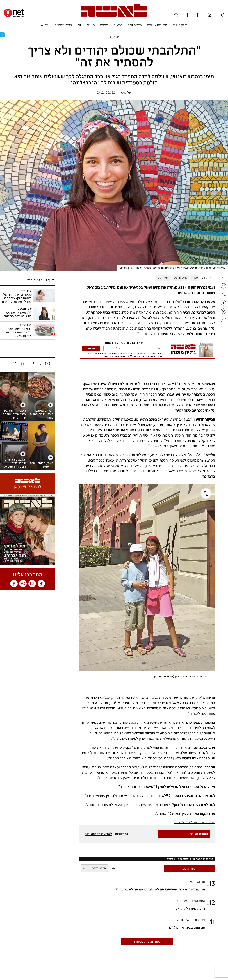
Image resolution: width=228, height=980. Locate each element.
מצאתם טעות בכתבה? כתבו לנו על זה (194, 822)
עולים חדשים (180, 278)
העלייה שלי (163, 278)
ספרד (195, 278)
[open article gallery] (114, 185)
